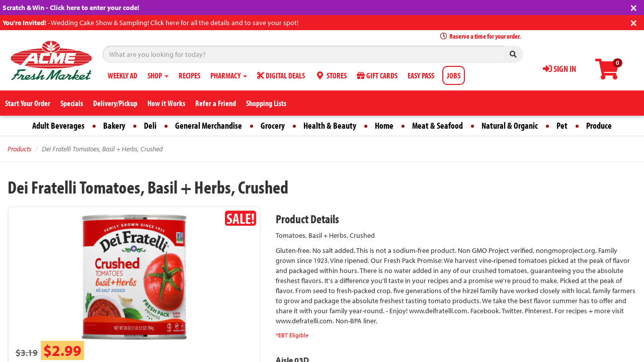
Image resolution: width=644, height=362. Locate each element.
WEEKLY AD (123, 75)
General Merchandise (209, 125)
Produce (599, 125)
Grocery (273, 125)
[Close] (634, 7)
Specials (72, 103)
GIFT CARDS (377, 75)
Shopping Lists (266, 103)
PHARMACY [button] (229, 75)
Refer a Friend (216, 103)
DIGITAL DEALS (281, 75)
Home (384, 125)
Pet (562, 125)
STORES (331, 75)
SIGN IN (559, 69)
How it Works (166, 103)
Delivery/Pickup (115, 103)
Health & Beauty (330, 125)
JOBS (454, 75)
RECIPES (189, 75)
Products (19, 149)
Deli (150, 125)
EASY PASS (421, 75)
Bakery (114, 125)
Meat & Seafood (437, 125)
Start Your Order (28, 103)
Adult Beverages (58, 125)
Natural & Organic (510, 125)
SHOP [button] (158, 75)
